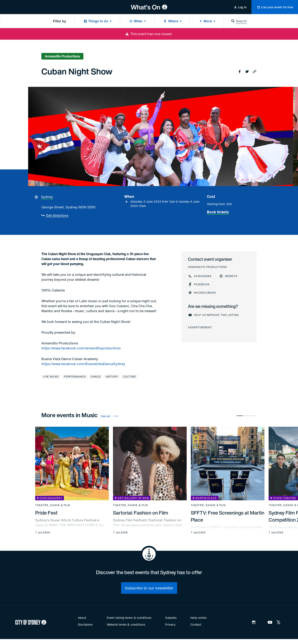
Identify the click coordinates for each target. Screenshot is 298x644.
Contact (196, 624)
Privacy (170, 624)
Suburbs (171, 618)
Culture (129, 377)
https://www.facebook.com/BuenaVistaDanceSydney (83, 364)
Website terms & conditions (126, 624)
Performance (75, 377)
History (112, 377)
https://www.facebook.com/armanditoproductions (81, 348)
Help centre (198, 618)
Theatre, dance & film (53, 505)
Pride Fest (46, 513)
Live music (51, 377)
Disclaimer (85, 624)
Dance (96, 377)
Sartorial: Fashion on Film (141, 513)
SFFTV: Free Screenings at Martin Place (228, 516)
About (82, 618)
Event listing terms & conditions (129, 618)
